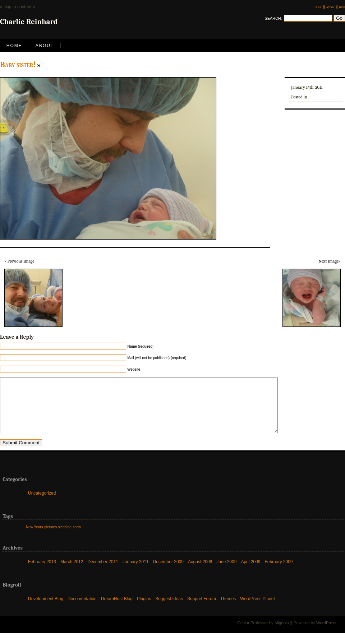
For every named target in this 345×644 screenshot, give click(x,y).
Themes (228, 609)
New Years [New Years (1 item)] (34, 538)
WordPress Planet (257, 609)
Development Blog (46, 609)
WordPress (326, 634)
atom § (332, 7)
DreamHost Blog (117, 609)
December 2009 (168, 572)
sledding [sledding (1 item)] (65, 538)
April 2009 (250, 572)
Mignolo (282, 634)
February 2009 (279, 572)
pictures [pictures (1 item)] (50, 538)
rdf (342, 7)
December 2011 (103, 572)
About (45, 46)
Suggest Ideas (169, 609)
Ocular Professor (252, 634)
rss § (320, 7)
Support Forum (202, 609)
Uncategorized (42, 504)
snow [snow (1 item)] (77, 538)
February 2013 (42, 572)
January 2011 (136, 572)
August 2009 (200, 572)
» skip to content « (17, 7)
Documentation (82, 609)
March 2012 (72, 572)
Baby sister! (18, 65)
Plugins (144, 609)
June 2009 (226, 572)
